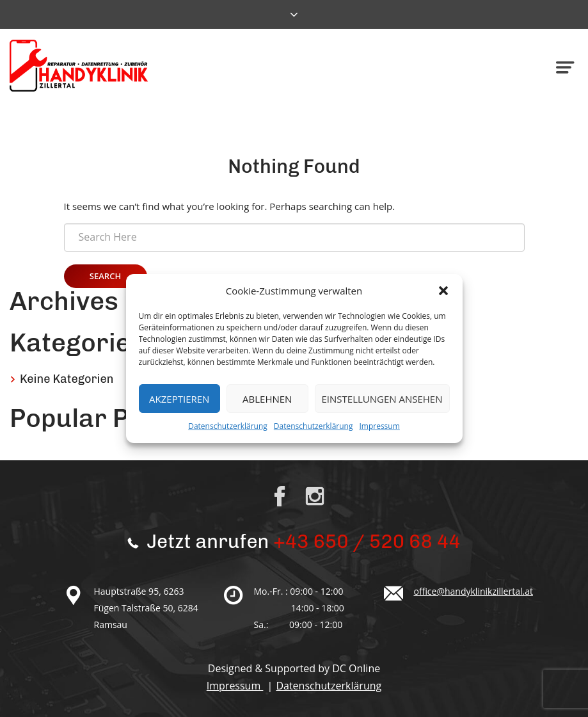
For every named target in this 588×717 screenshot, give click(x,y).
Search (105, 276)
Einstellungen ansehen (382, 399)
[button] (443, 291)
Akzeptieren (179, 399)
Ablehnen (267, 399)
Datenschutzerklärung (228, 426)
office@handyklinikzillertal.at (473, 591)
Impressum (379, 426)
